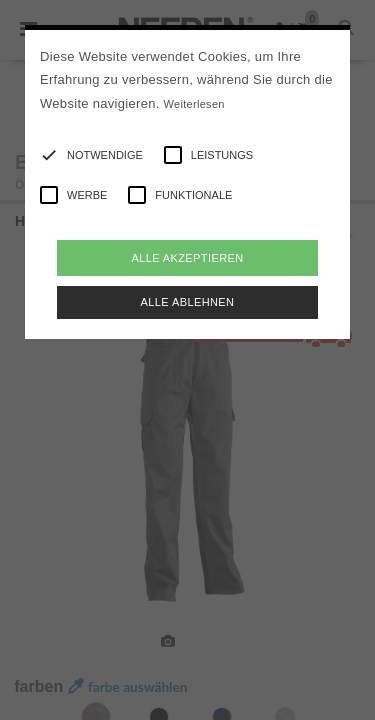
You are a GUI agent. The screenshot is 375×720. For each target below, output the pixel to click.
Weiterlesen (194, 104)
